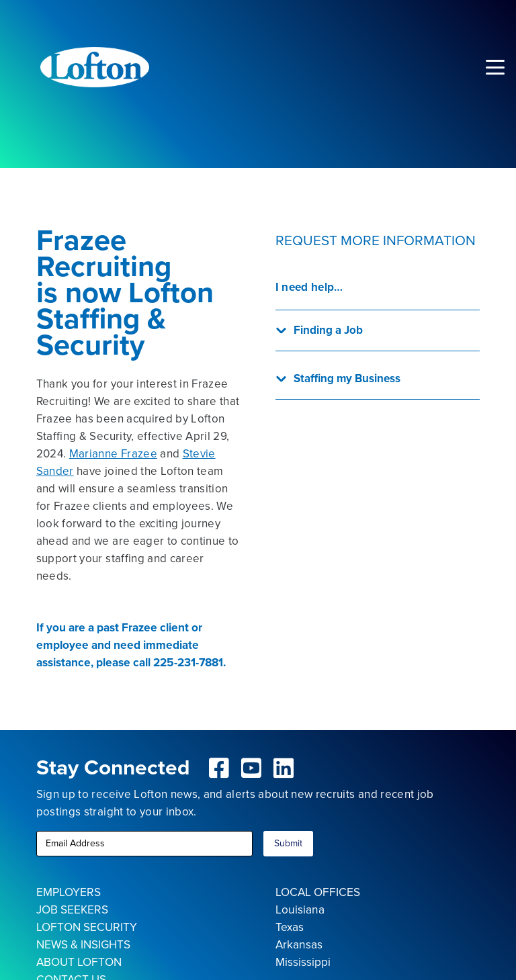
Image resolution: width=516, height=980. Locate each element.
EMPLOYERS (69, 892)
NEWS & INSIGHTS (83, 944)
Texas (290, 927)
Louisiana (300, 909)
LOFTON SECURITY (87, 927)
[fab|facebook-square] (220, 768)
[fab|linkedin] (284, 768)
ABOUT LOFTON (79, 962)
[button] (495, 67)
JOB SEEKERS (72, 909)
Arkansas (299, 944)
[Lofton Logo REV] (95, 67)
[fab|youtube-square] (251, 768)
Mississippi (303, 962)
